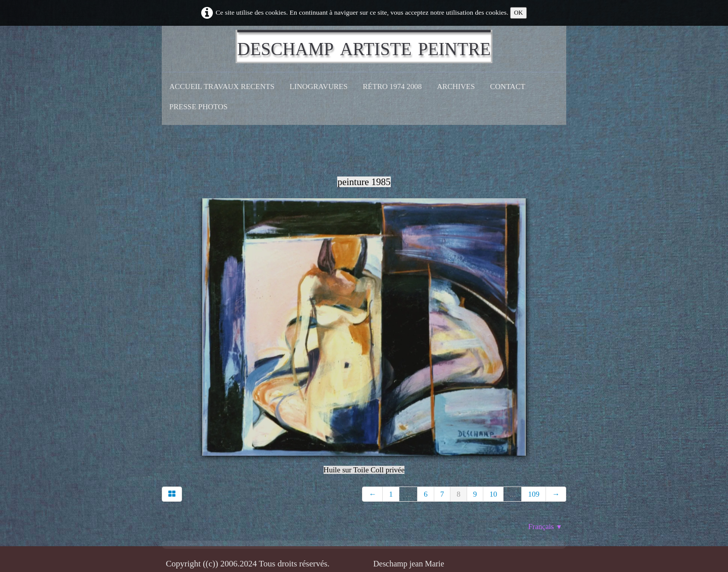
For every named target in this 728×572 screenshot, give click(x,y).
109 (534, 494)
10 (493, 494)
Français (545, 526)
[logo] (364, 47)
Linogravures (319, 86)
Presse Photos (198, 107)
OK (519, 13)
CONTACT (508, 86)
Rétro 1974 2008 (393, 86)
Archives (456, 86)
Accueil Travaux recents (222, 86)
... (408, 494)
